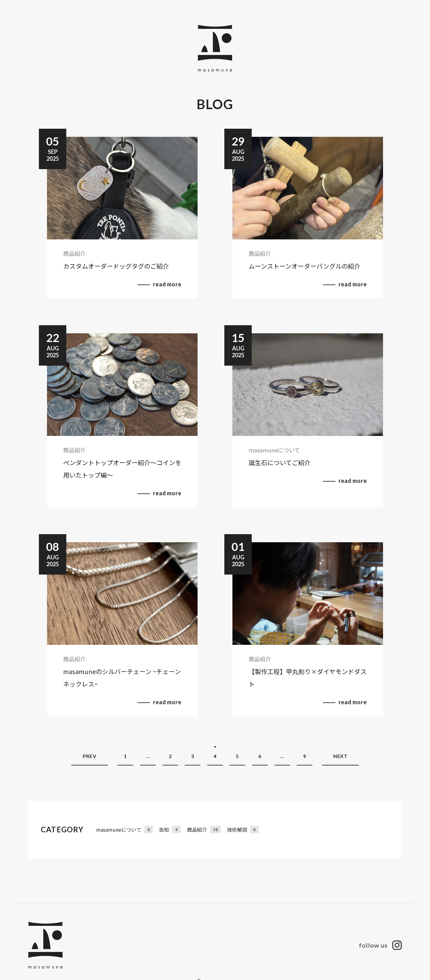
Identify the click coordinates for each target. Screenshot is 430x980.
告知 (170, 830)
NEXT (340, 756)
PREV (89, 756)
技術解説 (243, 830)
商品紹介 (204, 830)
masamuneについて (125, 830)
